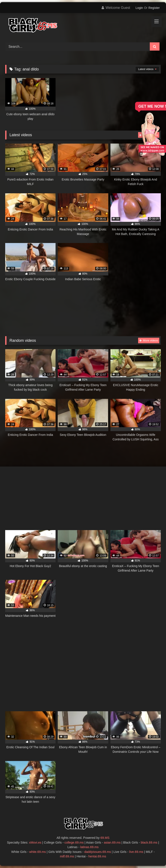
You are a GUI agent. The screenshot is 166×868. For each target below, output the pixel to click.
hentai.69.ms (97, 856)
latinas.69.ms (89, 847)
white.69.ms (38, 852)
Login (139, 8)
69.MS (105, 838)
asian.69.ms (112, 842)
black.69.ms (149, 842)
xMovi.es (35, 842)
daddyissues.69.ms (98, 852)
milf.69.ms (67, 856)
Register (154, 8)
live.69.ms (136, 852)
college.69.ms (74, 842)
